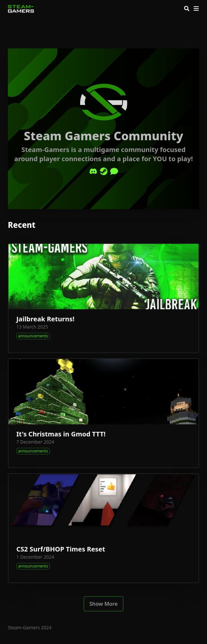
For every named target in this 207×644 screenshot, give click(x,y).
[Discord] (93, 171)
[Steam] (104, 171)
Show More (103, 604)
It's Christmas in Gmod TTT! (61, 434)
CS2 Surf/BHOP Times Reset (61, 549)
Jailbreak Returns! (45, 319)
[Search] (187, 8)
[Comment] (114, 171)
